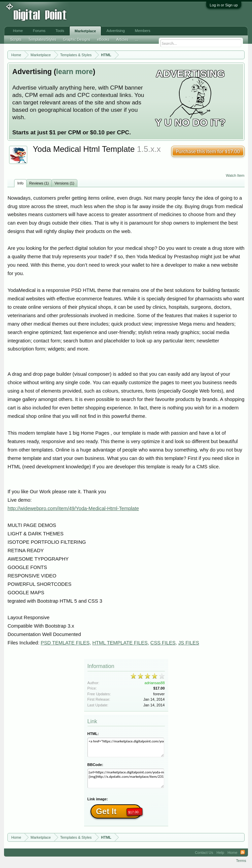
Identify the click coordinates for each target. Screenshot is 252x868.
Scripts (16, 39)
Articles (122, 39)
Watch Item (235, 175)
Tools (60, 31)
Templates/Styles (42, 39)
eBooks (103, 39)
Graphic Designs (77, 39)
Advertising (115, 31)
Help (221, 853)
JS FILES (189, 643)
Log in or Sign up (224, 5)
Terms (241, 861)
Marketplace (85, 31)
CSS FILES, (164, 643)
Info (20, 183)
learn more (75, 72)
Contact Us (204, 853)
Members (143, 31)
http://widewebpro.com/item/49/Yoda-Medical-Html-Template (73, 508)
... (136, 39)
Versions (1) (64, 183)
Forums (39, 31)
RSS (243, 853)
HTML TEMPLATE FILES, (120, 643)
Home (18, 31)
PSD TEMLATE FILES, (66, 643)
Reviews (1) (39, 183)
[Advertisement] (111, 14)
